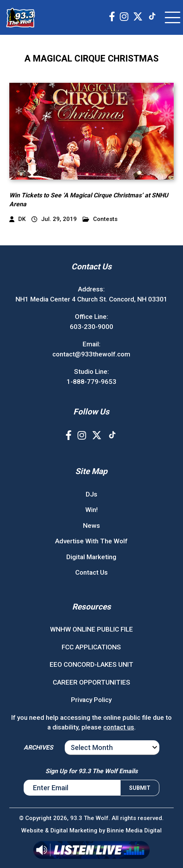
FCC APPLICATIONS (91, 647)
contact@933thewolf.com (91, 354)
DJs (91, 494)
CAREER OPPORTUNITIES (91, 682)
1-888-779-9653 (91, 382)
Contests (100, 219)
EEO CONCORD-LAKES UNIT (91, 664)
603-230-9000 (91, 327)
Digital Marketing (91, 557)
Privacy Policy (91, 700)
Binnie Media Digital (134, 830)
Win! (91, 510)
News (91, 526)
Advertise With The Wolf (91, 541)
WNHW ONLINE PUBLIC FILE (91, 629)
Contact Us (91, 572)
